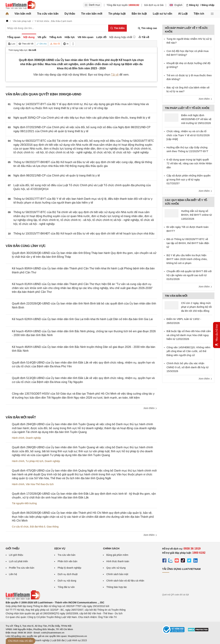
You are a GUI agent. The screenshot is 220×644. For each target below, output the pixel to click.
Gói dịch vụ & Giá (154, 5)
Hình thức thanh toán (118, 561)
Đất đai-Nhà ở (38, 527)
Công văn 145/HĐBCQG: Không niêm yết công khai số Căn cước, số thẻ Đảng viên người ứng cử (189, 351)
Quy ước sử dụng (116, 568)
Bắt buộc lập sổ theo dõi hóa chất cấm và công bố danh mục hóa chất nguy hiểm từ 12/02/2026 (189, 335)
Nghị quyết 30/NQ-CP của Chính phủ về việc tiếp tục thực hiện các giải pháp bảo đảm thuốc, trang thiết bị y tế (82, 118)
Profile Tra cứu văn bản (22, 568)
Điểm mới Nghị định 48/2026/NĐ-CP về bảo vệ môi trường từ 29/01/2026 (196, 119)
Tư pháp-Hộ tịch (35, 461)
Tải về (115, 75)
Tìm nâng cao (147, 28)
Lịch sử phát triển (19, 561)
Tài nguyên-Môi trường (24, 503)
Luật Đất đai (58, 640)
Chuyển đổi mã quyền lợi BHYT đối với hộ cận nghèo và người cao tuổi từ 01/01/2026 (189, 275)
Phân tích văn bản (67, 561)
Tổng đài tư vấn (66, 587)
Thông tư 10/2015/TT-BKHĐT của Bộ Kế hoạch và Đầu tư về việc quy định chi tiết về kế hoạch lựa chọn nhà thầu (84, 234)
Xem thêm (150, 408)
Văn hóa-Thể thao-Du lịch (40, 484)
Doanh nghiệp (33, 438)
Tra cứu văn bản (48, 14)
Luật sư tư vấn (163, 14)
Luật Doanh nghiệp (39, 640)
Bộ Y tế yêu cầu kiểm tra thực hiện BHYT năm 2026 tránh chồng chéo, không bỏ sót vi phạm (187, 259)
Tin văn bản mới (92, 14)
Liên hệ (13, 574)
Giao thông (53, 527)
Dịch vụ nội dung (67, 581)
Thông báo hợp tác (117, 587)
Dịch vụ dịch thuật (68, 574)
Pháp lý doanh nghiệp (69, 568)
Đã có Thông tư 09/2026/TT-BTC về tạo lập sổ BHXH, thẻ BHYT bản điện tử (188, 243)
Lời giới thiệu (16, 555)
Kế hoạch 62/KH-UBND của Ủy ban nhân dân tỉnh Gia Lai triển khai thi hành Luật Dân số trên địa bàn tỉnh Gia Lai (82, 319)
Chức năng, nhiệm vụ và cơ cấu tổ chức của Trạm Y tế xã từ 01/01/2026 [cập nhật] (188, 135)
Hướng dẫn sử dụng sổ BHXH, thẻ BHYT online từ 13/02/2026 (197, 215)
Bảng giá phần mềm (117, 555)
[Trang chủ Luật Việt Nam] (21, 5)
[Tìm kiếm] (117, 28)
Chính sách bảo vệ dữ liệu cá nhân (125, 581)
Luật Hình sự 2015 (77, 640)
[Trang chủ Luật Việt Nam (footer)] (23, 599)
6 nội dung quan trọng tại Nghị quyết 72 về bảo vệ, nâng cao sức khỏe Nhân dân (189, 163)
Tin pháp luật (117, 14)
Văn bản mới (23, 14)
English (176, 5)
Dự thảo (70, 14)
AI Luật (183, 14)
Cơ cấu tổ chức (20, 527)
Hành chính (18, 438)
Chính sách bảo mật (117, 574)
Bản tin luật (139, 14)
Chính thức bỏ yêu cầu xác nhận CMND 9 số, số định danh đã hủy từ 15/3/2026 (188, 367)
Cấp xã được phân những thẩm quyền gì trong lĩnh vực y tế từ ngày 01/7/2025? (189, 179)
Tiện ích (199, 14)
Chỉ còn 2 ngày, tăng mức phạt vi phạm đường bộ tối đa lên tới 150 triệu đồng (197, 307)
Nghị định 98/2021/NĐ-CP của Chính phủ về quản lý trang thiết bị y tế (57, 176)
